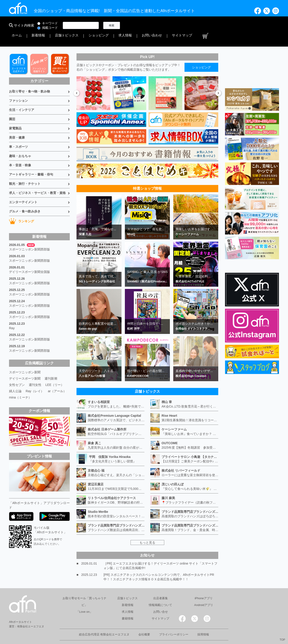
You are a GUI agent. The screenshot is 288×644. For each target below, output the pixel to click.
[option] (93, 81)
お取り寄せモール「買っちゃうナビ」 (84, 589)
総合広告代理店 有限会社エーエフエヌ (104, 622)
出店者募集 (161, 586)
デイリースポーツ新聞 (25, 366)
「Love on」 (84, 600)
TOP (282, 640)
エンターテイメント (23, 190)
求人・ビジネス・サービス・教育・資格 (37, 181)
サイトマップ (258, 25)
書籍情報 (128, 606)
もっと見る (147, 530)
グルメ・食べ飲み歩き (25, 199)
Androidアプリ (204, 593)
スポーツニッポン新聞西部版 (29, 237)
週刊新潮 (51, 366)
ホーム (132, 25)
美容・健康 (17, 125)
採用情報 (203, 622)
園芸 (12, 107)
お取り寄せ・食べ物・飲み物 (29, 79)
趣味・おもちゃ (20, 144)
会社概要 (144, 622)
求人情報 (215, 25)
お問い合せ (161, 600)
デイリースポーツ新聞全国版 (29, 260)
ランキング (21, 209)
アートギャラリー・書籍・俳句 (31, 162)
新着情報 (148, 25)
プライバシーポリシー (174, 622)
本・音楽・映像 (20, 153)
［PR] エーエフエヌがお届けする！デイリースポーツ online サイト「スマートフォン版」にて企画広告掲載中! (160, 554)
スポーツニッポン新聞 (25, 360)
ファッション (18, 88)
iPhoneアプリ (204, 586)
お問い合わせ (235, 25)
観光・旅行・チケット (25, 171)
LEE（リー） (55, 373)
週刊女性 (35, 373)
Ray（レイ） (35, 379)
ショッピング (194, 25)
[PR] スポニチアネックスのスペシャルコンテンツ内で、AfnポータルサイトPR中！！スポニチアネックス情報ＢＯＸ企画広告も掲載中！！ (159, 565)
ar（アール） (57, 379)
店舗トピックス (169, 25)
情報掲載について (160, 593)
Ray (12, 316)
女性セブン (17, 373)
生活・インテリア (22, 98)
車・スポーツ (18, 135)
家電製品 (15, 116)
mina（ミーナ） (20, 385)
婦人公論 (15, 379)
